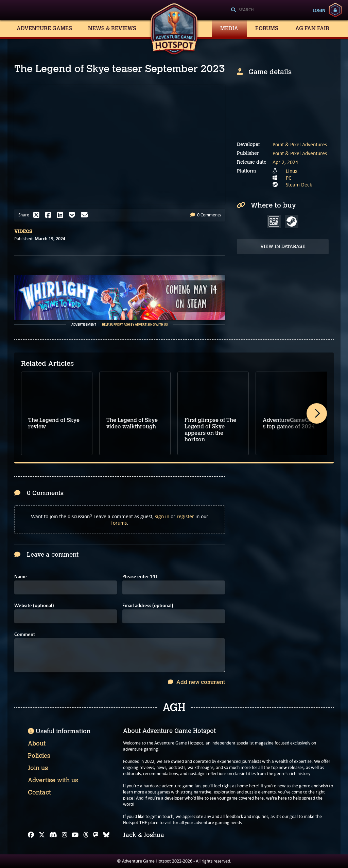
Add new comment (196, 682)
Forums (267, 28)
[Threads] (86, 835)
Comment (25, 634)
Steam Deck (299, 185)
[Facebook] (31, 835)
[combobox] (265, 10)
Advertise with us (53, 780)
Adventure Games (44, 28)
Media (229, 28)
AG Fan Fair (312, 28)
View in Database (283, 247)
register (185, 516)
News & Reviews (112, 28)
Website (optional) (34, 605)
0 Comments (206, 215)
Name (21, 577)
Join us (38, 768)
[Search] (265, 10)
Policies (39, 756)
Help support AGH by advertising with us (135, 325)
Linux (292, 171)
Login (319, 10)
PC (289, 178)
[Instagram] (65, 835)
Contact (39, 792)
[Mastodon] (96, 835)
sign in (162, 516)
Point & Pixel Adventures (300, 144)
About (37, 743)
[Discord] (53, 835)
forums (119, 523)
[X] (42, 835)
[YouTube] (75, 835)
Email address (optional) (148, 605)
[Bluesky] (106, 835)
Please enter (140, 577)
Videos (23, 232)
